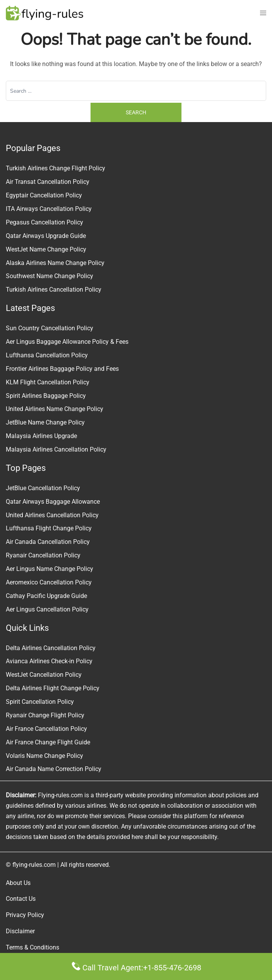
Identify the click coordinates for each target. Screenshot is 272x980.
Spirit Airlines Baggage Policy (46, 396)
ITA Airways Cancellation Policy (49, 209)
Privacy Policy (25, 915)
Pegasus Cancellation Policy (44, 222)
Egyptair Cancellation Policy (44, 195)
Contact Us (21, 899)
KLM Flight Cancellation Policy (48, 382)
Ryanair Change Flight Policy (45, 715)
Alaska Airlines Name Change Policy (55, 263)
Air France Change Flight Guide (48, 742)
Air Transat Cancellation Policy (48, 182)
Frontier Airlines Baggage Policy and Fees (62, 369)
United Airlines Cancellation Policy (52, 515)
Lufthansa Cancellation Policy (47, 355)
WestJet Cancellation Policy (44, 675)
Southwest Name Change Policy (50, 276)
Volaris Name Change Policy (44, 756)
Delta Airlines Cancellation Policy (51, 648)
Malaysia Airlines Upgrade (41, 436)
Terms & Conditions (33, 947)
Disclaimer (20, 931)
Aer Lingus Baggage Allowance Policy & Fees (67, 342)
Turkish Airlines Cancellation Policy (54, 290)
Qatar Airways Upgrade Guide (46, 236)
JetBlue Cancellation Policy (43, 488)
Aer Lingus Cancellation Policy (47, 609)
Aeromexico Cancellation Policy (49, 582)
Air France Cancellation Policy (46, 729)
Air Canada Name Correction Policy (54, 769)
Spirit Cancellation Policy (40, 702)
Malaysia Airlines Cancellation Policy (56, 449)
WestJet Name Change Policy (46, 249)
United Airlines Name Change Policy (55, 409)
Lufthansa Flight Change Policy (49, 528)
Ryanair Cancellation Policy (43, 555)
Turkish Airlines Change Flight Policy (56, 168)
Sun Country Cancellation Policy (50, 328)
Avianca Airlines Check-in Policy (49, 661)
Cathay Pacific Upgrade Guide (46, 596)
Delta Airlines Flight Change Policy (53, 688)
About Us (18, 883)
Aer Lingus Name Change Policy (50, 569)
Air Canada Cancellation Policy (48, 542)
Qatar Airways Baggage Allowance (53, 502)
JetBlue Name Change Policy (45, 422)
